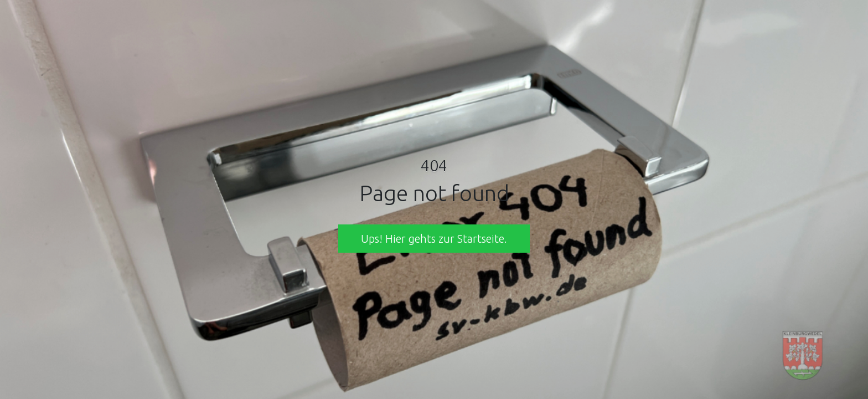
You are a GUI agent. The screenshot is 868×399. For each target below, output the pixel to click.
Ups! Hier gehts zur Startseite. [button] (434, 239)
